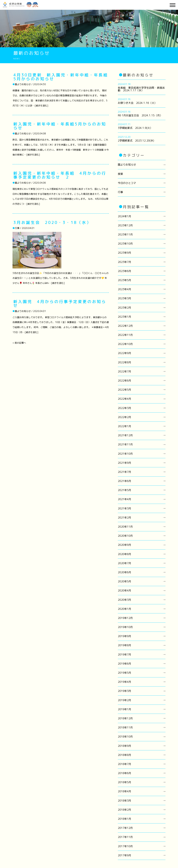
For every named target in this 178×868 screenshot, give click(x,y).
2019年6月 (124, 664)
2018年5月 (124, 782)
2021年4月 (124, 499)
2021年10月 (125, 454)
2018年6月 (124, 773)
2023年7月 (124, 262)
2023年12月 (125, 225)
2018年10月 (125, 737)
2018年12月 (125, 718)
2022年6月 (124, 381)
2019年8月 (124, 645)
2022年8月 (124, 362)
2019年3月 (124, 691)
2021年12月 (125, 435)
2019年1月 (124, 709)
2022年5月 (124, 390)
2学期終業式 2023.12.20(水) (136, 141)
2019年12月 (125, 618)
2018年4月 (124, 791)
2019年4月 (124, 682)
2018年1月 (124, 819)
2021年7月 (124, 472)
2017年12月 (125, 828)
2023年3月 (124, 298)
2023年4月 (124, 289)
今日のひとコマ (127, 183)
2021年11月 (125, 444)
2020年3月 (124, 600)
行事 (120, 192)
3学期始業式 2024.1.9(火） (135, 128)
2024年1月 (124, 216)
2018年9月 (124, 746)
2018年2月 (124, 810)
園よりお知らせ (127, 165)
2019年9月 (124, 636)
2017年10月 (125, 846)
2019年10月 (125, 627)
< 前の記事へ (19, 343)
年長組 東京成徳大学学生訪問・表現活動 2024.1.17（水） (141, 89)
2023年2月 (124, 308)
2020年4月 (124, 590)
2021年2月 (124, 518)
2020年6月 (124, 572)
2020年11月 (125, 527)
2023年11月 (125, 234)
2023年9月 (124, 253)
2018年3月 (124, 801)
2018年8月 (124, 755)
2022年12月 (125, 326)
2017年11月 (125, 837)
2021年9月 (124, 463)
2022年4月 (124, 399)
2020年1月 (124, 609)
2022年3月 (124, 408)
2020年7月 (124, 563)
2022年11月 (125, 335)
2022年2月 (124, 417)
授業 (120, 174)
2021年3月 (124, 508)
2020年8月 (124, 554)
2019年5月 (124, 673)
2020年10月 (125, 536)
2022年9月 (124, 353)
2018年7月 (124, 764)
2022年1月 (124, 426)
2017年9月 (124, 855)
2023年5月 (124, 280)
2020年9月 (124, 545)
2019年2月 (124, 700)
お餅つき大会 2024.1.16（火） (137, 103)
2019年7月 (124, 654)
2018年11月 (125, 727)
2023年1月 (124, 317)
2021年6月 (124, 481)
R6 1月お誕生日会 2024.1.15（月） (140, 115)
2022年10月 (125, 344)
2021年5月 (124, 490)
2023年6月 (124, 271)
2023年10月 (125, 244)
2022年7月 (124, 371)
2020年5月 (124, 581)
